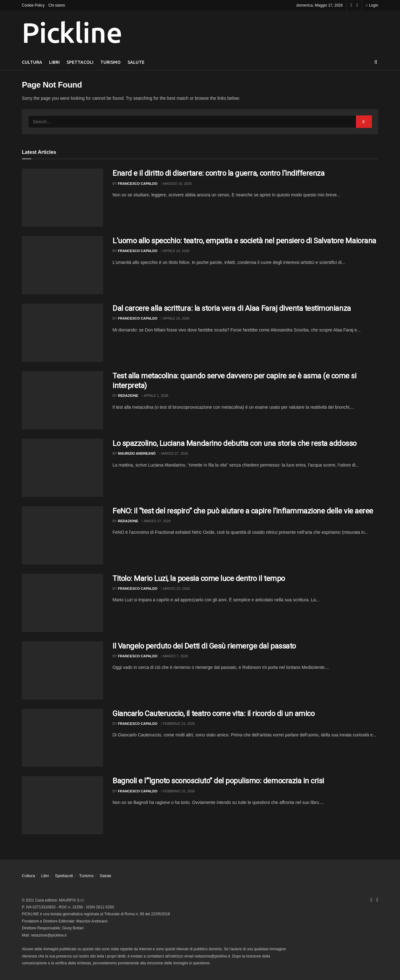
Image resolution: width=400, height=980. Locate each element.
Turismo (110, 62)
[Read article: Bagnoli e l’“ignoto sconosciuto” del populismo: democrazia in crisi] (62, 805)
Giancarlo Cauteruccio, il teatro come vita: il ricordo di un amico (213, 714)
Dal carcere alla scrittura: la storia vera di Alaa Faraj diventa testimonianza (232, 308)
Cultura (32, 62)
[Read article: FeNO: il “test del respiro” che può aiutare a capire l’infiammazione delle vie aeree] (62, 535)
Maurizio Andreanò (137, 453)
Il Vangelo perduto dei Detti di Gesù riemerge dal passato (204, 646)
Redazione (128, 396)
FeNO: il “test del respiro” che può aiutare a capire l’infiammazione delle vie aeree (243, 511)
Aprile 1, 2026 (155, 396)
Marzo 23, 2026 (175, 589)
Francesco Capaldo (138, 184)
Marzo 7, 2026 (175, 656)
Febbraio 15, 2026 (178, 791)
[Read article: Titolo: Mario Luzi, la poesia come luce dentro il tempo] (62, 603)
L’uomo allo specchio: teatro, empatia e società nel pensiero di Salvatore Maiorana (244, 241)
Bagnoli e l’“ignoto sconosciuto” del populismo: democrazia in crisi (218, 781)
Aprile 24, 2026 (175, 251)
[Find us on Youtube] (357, 5)
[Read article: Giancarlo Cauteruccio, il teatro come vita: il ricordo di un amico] (62, 738)
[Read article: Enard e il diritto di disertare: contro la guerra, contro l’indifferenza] (62, 198)
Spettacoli (80, 62)
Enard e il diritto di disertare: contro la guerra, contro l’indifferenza (218, 173)
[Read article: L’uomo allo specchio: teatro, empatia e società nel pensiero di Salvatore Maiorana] (62, 265)
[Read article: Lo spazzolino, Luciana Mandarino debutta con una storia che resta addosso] (62, 468)
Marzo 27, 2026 (174, 453)
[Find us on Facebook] (351, 5)
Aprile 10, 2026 (175, 318)
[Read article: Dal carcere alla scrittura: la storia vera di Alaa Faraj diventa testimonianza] (62, 333)
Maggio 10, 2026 (176, 184)
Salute (136, 62)
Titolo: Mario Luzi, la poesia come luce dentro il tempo (199, 578)
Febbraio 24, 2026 (178, 724)
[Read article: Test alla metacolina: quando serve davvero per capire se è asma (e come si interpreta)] (62, 400)
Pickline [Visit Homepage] (72, 33)
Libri (54, 62)
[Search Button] (376, 62)
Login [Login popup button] (372, 5)
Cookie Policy (33, 5)
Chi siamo (57, 5)
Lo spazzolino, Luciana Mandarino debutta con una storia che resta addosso (235, 443)
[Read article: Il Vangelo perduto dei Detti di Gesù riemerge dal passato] (62, 670)
